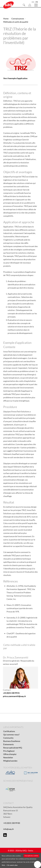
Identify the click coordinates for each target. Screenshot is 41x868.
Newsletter (8, 757)
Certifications (9, 731)
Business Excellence (12, 741)
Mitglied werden (10, 761)
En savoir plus (13, 865)
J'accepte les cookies (31, 856)
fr (37, 2)
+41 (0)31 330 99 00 (12, 823)
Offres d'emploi (10, 754)
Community (8, 738)
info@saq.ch (8, 829)
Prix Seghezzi (9, 751)
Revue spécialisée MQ (13, 748)
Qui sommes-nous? (11, 735)
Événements (9, 744)
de (33, 2)
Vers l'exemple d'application (15, 78)
